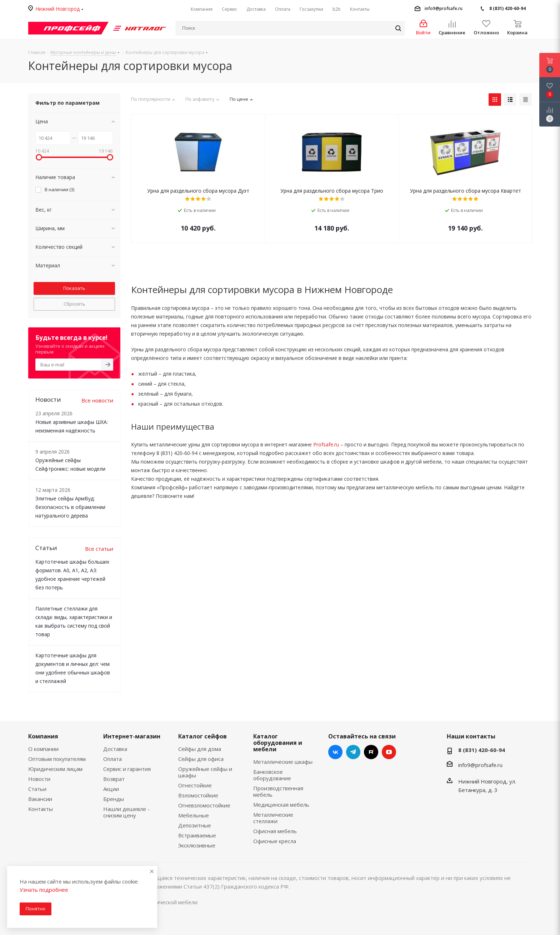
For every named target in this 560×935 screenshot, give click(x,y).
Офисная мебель (275, 831)
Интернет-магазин (132, 736)
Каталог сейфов (202, 736)
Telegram (353, 752)
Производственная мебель (278, 791)
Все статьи (99, 549)
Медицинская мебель (281, 805)
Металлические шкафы (283, 762)
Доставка (115, 749)
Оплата (112, 759)
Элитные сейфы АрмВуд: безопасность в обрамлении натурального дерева (70, 507)
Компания (43, 736)
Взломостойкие (198, 795)
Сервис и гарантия (127, 769)
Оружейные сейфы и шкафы (205, 772)
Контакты (41, 809)
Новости (39, 779)
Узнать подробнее (44, 890)
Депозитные (195, 825)
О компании (43, 749)
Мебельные (194, 815)
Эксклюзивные (197, 845)
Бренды (114, 799)
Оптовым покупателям (57, 759)
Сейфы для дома (200, 749)
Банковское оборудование (272, 775)
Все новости (97, 400)
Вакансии (40, 799)
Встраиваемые (197, 835)
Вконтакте (335, 752)
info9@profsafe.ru (444, 8)
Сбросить (74, 304)
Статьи (37, 789)
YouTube (389, 752)
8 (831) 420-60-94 (507, 8)
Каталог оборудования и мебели (278, 743)
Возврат (114, 779)
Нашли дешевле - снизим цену (126, 812)
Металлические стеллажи (273, 818)
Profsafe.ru (326, 444)
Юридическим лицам (55, 769)
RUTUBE (371, 752)
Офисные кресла (275, 841)
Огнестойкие (195, 785)
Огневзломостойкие (204, 805)
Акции (111, 789)
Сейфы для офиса (201, 759)
